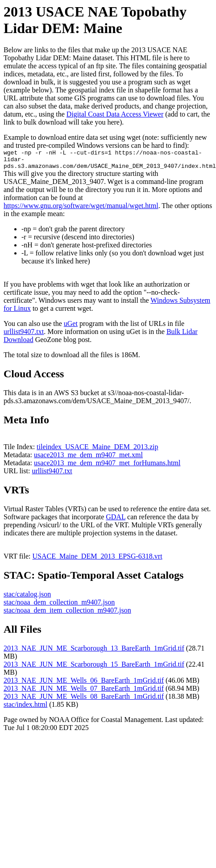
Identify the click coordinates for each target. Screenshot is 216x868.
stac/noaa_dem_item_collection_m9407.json (67, 614)
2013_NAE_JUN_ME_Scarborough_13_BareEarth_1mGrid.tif (94, 652)
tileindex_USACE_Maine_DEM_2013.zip (97, 451)
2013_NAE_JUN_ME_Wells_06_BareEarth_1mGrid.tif (84, 684)
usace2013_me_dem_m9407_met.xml (88, 459)
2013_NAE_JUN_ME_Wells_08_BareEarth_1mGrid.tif (84, 700)
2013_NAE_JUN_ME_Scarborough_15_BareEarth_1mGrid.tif (94, 668)
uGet (71, 328)
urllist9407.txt (24, 336)
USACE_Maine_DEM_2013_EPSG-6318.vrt (98, 560)
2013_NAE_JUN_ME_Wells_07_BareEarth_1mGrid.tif (84, 692)
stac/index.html (25, 708)
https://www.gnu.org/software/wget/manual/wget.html (81, 210)
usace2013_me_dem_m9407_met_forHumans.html (107, 467)
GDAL (116, 521)
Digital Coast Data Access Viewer (115, 114)
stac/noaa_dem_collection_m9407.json (59, 606)
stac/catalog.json (27, 598)
